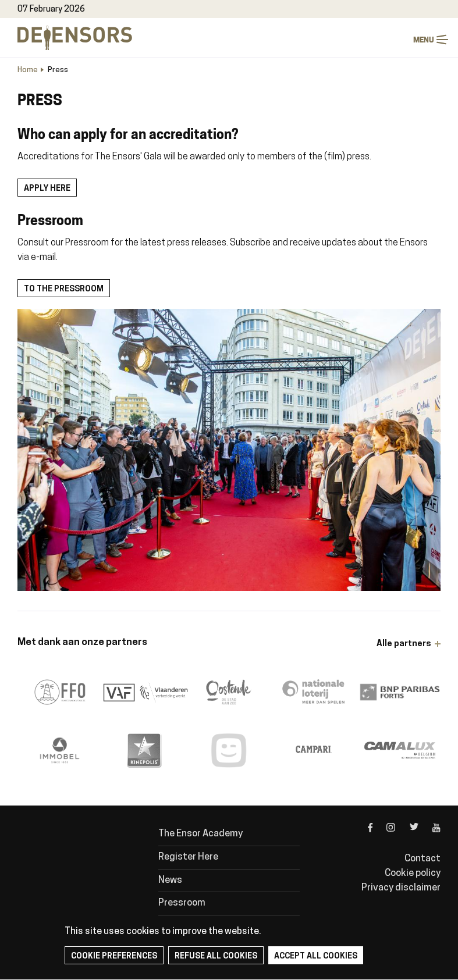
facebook (361, 838)
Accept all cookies (316, 956)
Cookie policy (413, 874)
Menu (442, 40)
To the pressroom (64, 289)
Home (28, 70)
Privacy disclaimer (401, 888)
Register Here (188, 857)
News (170, 881)
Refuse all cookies (216, 956)
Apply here (47, 189)
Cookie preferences (114, 956)
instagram (384, 838)
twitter (407, 838)
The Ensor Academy (200, 834)
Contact (423, 859)
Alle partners (404, 644)
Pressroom (182, 903)
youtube (429, 838)
